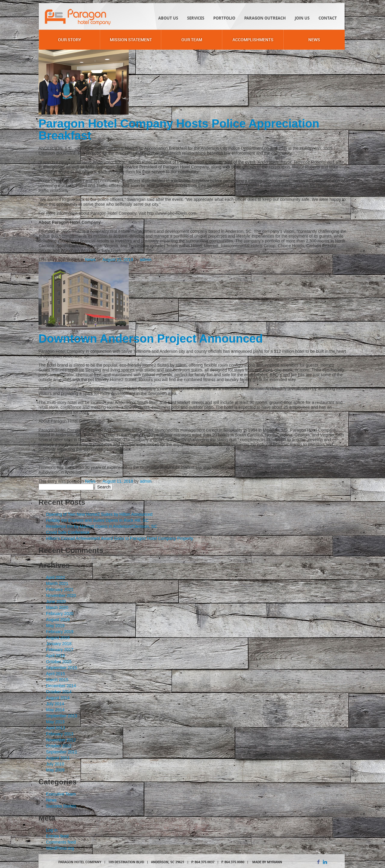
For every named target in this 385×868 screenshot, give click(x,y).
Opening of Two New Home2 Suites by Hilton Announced (99, 514)
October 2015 (59, 662)
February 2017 (60, 650)
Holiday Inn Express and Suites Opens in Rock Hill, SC (97, 520)
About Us (168, 18)
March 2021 (57, 583)
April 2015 (55, 674)
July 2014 (55, 704)
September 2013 (62, 716)
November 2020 (61, 596)
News (314, 40)
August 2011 (58, 758)
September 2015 (62, 668)
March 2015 (57, 680)
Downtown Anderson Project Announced (151, 339)
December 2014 (61, 686)
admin (146, 260)
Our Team (192, 40)
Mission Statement (131, 40)
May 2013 (55, 722)
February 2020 (60, 614)
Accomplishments (253, 40)
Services (196, 18)
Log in (52, 830)
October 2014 (59, 692)
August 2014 (58, 698)
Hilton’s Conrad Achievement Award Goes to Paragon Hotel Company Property (120, 538)
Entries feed (57, 836)
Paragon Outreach (265, 18)
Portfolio (224, 18)
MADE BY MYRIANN (267, 862)
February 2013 (60, 734)
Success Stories (61, 806)
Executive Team (61, 794)
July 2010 (55, 764)
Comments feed (61, 842)
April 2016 (55, 656)
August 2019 (58, 620)
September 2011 (62, 752)
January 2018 (59, 644)
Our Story (70, 40)
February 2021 (60, 589)
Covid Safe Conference (68, 532)
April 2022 (55, 577)
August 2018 (58, 638)
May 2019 (55, 626)
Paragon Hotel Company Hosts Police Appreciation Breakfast (179, 129)
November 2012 (61, 740)
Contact (328, 18)
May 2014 (55, 710)
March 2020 (57, 608)
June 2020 (56, 602)
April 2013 (55, 728)
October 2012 (59, 746)
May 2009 (55, 770)
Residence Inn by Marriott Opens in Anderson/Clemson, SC (102, 526)
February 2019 (60, 632)
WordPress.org (60, 848)
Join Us (302, 18)
